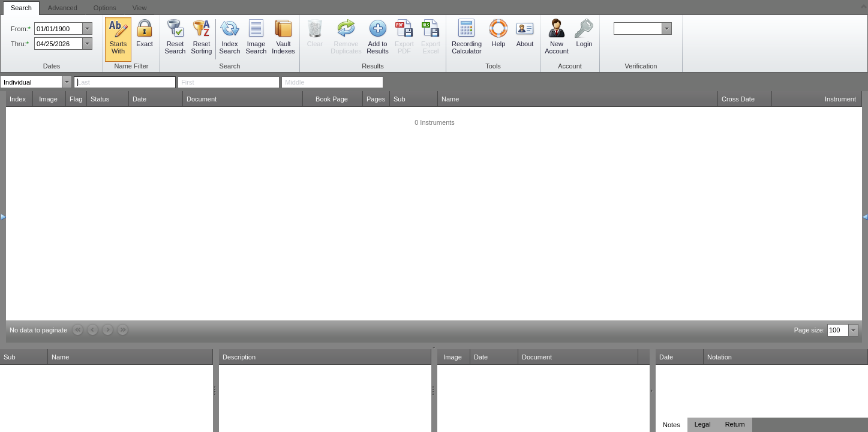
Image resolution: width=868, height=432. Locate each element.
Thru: (19, 44)
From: (19, 29)
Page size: (810, 330)
